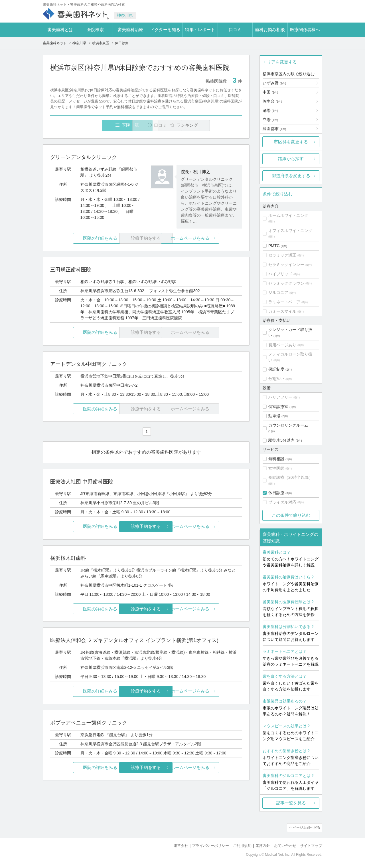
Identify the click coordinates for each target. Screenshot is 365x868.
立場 (270, 120)
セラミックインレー (286, 265)
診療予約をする (146, 527)
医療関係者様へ (305, 30)
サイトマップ (311, 845)
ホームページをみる (210, 238)
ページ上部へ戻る (306, 827)
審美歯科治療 (130, 30)
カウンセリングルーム (288, 425)
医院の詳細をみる (82, 238)
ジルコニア (278, 292)
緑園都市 (274, 129)
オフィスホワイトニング (290, 231)
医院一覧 (90, 125)
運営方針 (263, 845)
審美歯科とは (60, 30)
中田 (270, 92)
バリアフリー (280, 397)
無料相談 (276, 459)
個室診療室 (278, 407)
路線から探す (291, 159)
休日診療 (276, 493)
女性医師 (276, 468)
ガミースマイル (282, 311)
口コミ (235, 30)
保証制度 (276, 369)
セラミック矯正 (282, 255)
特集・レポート (200, 30)
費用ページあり (282, 345)
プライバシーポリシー (210, 845)
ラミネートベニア (284, 302)
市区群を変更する (291, 142)
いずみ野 (274, 83)
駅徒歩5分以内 (281, 440)
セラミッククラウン (286, 283)
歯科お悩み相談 (270, 30)
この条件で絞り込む (291, 515)
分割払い (276, 379)
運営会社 (181, 845)
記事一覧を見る (291, 803)
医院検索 (95, 30)
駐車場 (274, 416)
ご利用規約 (242, 845)
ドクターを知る (165, 30)
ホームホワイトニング (288, 215)
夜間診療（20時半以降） (291, 477)
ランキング (209, 125)
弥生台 (272, 101)
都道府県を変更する (291, 176)
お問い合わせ (285, 845)
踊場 (270, 110)
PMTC (274, 246)
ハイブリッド (280, 274)
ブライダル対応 (282, 502)
